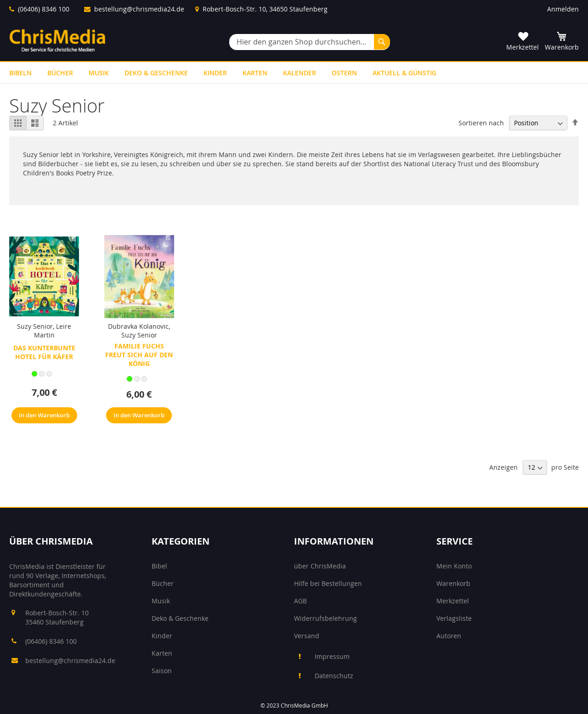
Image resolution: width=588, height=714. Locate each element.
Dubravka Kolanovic (138, 326)
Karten (162, 653)
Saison (162, 671)
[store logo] (57, 40)
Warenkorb (453, 583)
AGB (300, 601)
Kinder (162, 636)
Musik (161, 601)
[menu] (294, 73)
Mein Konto (454, 566)
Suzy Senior (35, 326)
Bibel (159, 566)
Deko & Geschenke (180, 618)
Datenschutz (334, 676)
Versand (307, 636)
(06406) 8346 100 (44, 9)
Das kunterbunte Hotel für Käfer (44, 352)
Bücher (163, 583)
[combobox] (310, 42)
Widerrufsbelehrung (325, 618)
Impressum (332, 656)
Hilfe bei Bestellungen (328, 583)
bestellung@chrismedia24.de (139, 9)
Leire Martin (53, 331)
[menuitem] (20, 73)
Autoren (449, 636)
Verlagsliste (454, 618)
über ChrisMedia (320, 566)
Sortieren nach (481, 123)
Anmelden (563, 9)
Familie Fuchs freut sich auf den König (139, 355)
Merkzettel (453, 601)
